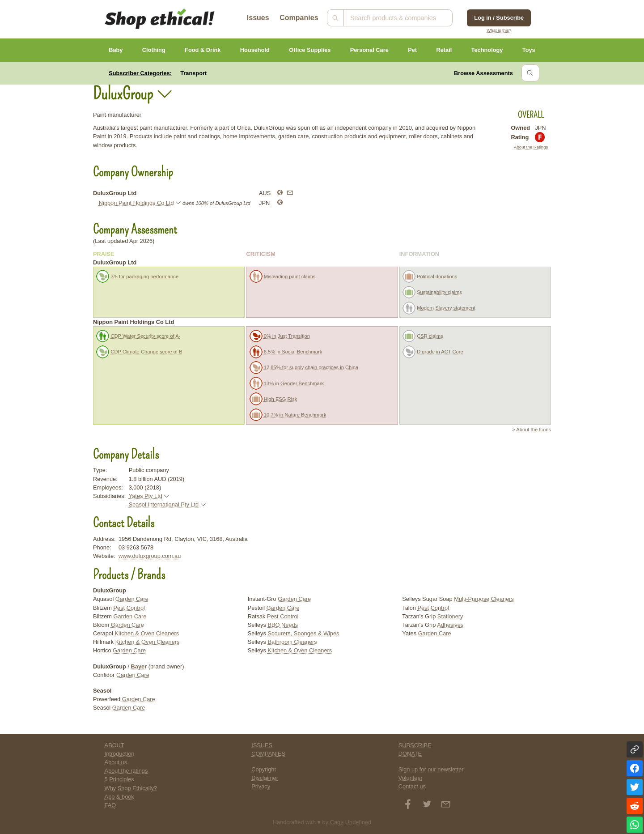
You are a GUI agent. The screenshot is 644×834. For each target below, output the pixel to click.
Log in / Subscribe (499, 18)
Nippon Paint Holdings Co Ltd (136, 203)
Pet (412, 50)
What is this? (499, 30)
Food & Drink (203, 50)
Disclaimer (265, 778)
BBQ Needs (283, 625)
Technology (487, 50)
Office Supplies (310, 50)
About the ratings (126, 771)
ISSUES (262, 745)
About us (116, 762)
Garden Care (132, 599)
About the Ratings (531, 147)
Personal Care (369, 50)
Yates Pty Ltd (146, 496)
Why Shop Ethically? (131, 788)
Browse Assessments (483, 73)
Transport (193, 73)
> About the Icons (532, 430)
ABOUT (114, 745)
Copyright (264, 769)
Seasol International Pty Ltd (164, 504)
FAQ (110, 805)
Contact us (412, 786)
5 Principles (119, 779)
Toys (529, 50)
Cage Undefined (351, 822)
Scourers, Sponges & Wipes (303, 633)
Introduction (120, 754)
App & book (119, 797)
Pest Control (129, 608)
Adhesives (450, 625)
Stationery (450, 616)
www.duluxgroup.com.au (150, 556)
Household (255, 50)
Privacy (261, 786)
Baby (116, 50)
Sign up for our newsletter (431, 769)
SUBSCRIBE (415, 745)
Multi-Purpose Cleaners (484, 599)
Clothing (154, 50)
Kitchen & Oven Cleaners (147, 633)
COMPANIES (268, 754)
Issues (258, 18)
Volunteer (411, 778)
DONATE (410, 754)
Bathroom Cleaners (292, 642)
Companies (299, 18)
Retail (444, 50)
